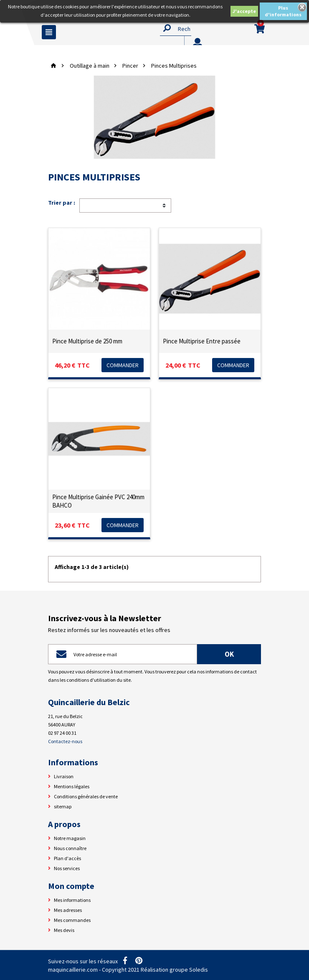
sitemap (63, 806)
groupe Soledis (189, 970)
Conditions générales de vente (86, 796)
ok (229, 654)
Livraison (64, 776)
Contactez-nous (65, 741)
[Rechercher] (176, 29)
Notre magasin (70, 838)
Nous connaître (70, 848)
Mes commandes (72, 920)
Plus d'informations (283, 11)
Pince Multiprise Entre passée (202, 341)
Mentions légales (72, 786)
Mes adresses (68, 910)
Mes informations (72, 900)
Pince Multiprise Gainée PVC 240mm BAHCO (98, 501)
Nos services (67, 868)
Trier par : (62, 203)
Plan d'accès (67, 858)
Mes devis (64, 930)
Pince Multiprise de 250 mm (87, 341)
